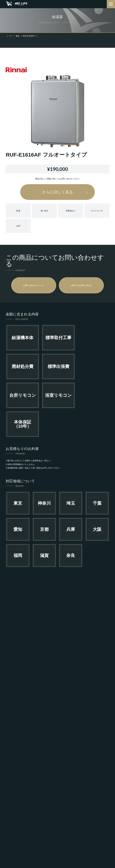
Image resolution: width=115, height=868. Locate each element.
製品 (18, 36)
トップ (9, 36)
